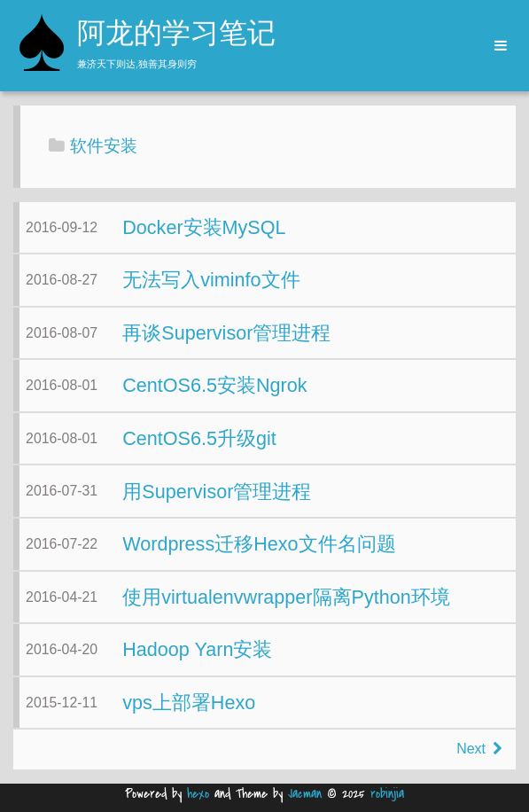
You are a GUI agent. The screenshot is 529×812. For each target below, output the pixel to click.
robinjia (387, 794)
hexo (198, 794)
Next (479, 749)
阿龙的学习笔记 (176, 35)
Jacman (305, 794)
